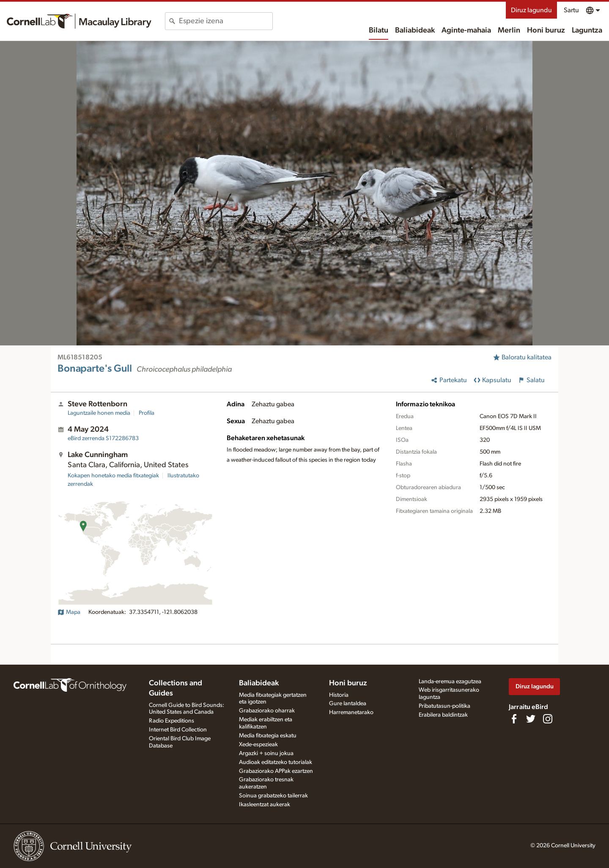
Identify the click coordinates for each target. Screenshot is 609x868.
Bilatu (379, 30)
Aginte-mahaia (466, 30)
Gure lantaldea (348, 704)
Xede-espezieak (258, 745)
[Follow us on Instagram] (548, 719)
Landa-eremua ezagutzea (450, 682)
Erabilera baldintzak (443, 715)
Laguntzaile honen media (99, 413)
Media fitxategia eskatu (268, 736)
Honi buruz (546, 30)
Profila (147, 413)
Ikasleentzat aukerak (265, 805)
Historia (339, 695)
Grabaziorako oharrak (267, 711)
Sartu (571, 10)
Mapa (69, 612)
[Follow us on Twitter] (531, 719)
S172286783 (103, 438)
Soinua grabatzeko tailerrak (273, 796)
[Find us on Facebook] (514, 719)
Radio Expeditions (171, 721)
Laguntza (587, 30)
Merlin (509, 30)
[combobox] (226, 21)
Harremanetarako (351, 712)
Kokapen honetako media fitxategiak (113, 476)
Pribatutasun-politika (444, 706)
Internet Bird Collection (178, 730)
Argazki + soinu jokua (266, 753)
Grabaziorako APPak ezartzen (276, 771)
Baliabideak (415, 30)
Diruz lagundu (531, 10)
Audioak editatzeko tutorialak (276, 762)
